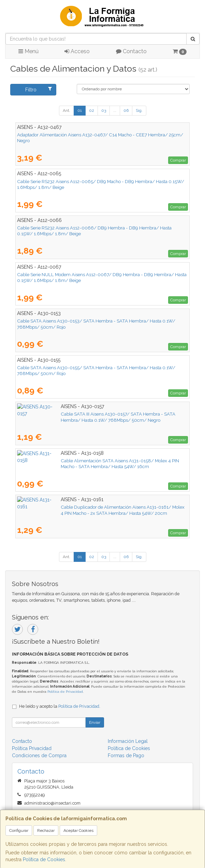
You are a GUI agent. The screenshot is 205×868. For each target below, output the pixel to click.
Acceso (77, 51)
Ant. (67, 110)
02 (92, 110)
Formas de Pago (126, 755)
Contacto (131, 51)
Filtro (39, 89)
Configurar (19, 830)
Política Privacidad (32, 748)
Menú (28, 51)
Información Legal (128, 741)
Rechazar (46, 830)
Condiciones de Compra (39, 755)
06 (126, 110)
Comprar (178, 160)
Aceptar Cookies (78, 830)
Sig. (139, 110)
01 (80, 110)
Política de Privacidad (65, 692)
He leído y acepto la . (60, 706)
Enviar (95, 722)
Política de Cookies (44, 859)
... (115, 110)
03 (104, 110)
